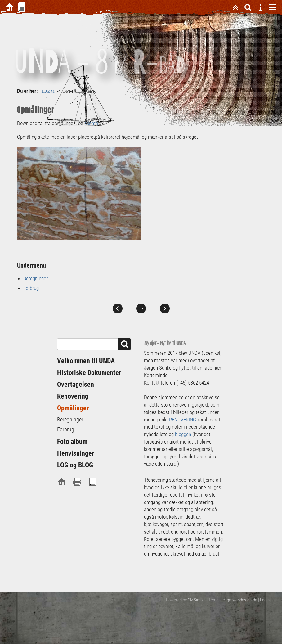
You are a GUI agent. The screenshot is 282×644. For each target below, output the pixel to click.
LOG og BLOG (75, 465)
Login (265, 600)
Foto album (72, 441)
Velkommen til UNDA (86, 361)
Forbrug (31, 288)
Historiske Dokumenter (89, 373)
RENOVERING (183, 420)
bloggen (183, 434)
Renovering (73, 396)
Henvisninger (76, 453)
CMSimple (197, 600)
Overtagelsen (76, 384)
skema (91, 123)
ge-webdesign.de (242, 600)
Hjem (48, 91)
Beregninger (36, 278)
